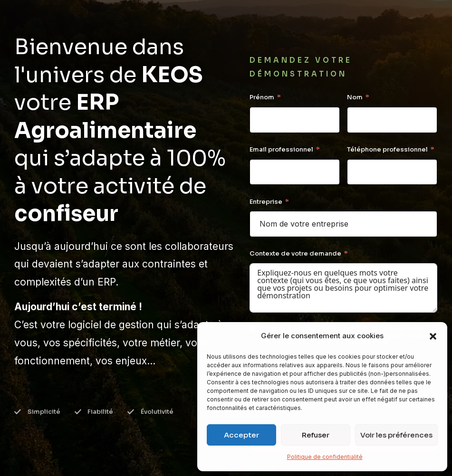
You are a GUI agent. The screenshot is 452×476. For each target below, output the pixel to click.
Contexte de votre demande (295, 253)
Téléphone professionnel (387, 149)
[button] (433, 336)
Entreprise (266, 202)
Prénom (262, 97)
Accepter (241, 435)
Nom (355, 97)
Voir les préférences (396, 435)
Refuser (316, 435)
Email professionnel (281, 149)
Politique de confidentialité (325, 457)
